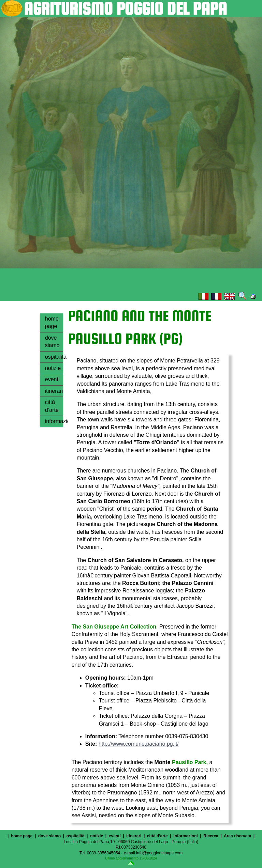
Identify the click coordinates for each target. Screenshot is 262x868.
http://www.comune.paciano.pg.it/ (139, 744)
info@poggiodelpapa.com (159, 853)
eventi (52, 379)
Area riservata (237, 836)
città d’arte (52, 406)
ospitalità (54, 357)
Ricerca (211, 836)
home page (52, 322)
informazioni (54, 421)
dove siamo (52, 342)
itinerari (54, 391)
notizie (53, 368)
